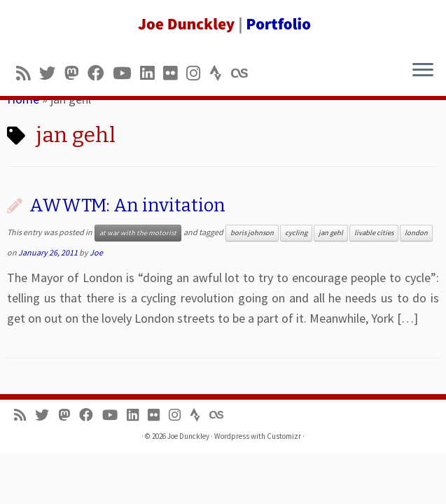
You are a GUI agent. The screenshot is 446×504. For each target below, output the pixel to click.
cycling (296, 233)
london (416, 233)
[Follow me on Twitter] (52, 73)
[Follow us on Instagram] (198, 73)
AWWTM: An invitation (127, 205)
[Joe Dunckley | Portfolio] (223, 24)
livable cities (374, 233)
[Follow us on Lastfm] (244, 73)
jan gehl (331, 233)
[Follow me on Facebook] (100, 73)
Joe (96, 252)
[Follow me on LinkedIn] (152, 73)
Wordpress (232, 436)
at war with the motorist (138, 233)
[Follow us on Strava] (220, 73)
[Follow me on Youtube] (126, 73)
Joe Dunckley (188, 436)
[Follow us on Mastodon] (76, 73)
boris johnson (252, 233)
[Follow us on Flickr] (175, 73)
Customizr (284, 436)
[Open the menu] (423, 71)
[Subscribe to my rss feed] (28, 73)
